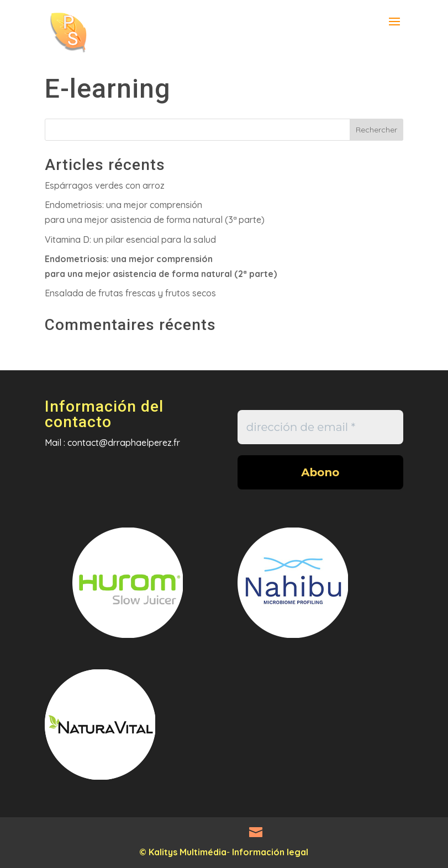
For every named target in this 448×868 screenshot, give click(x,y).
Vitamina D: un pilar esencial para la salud (130, 239)
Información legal (270, 852)
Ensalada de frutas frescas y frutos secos (130, 293)
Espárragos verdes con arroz (105, 185)
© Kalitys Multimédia (183, 852)
